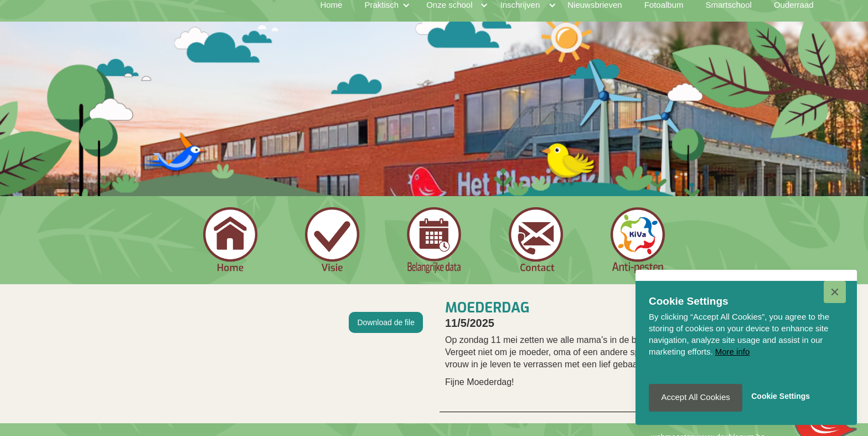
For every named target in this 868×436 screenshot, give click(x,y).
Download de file (386, 322)
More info (733, 352)
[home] (176, 16)
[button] (835, 292)
